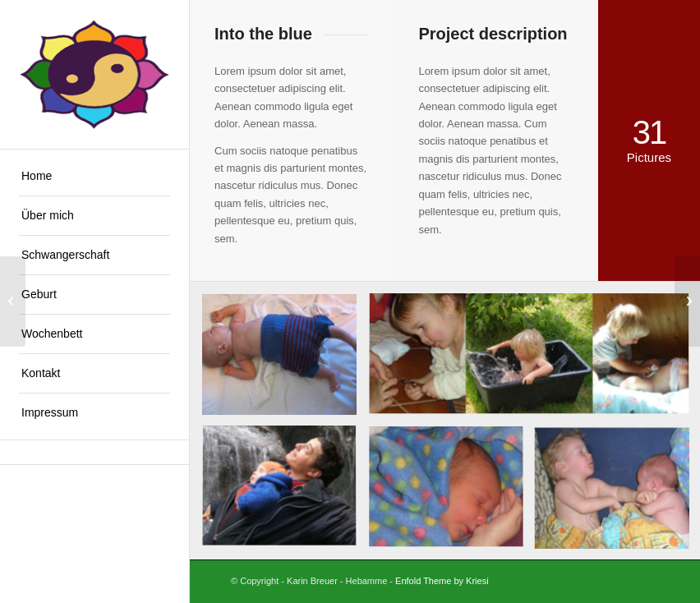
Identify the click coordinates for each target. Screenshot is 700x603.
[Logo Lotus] (94, 74)
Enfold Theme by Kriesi (442, 581)
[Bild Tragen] (286, 494)
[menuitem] (94, 177)
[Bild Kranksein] (452, 494)
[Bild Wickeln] (286, 361)
